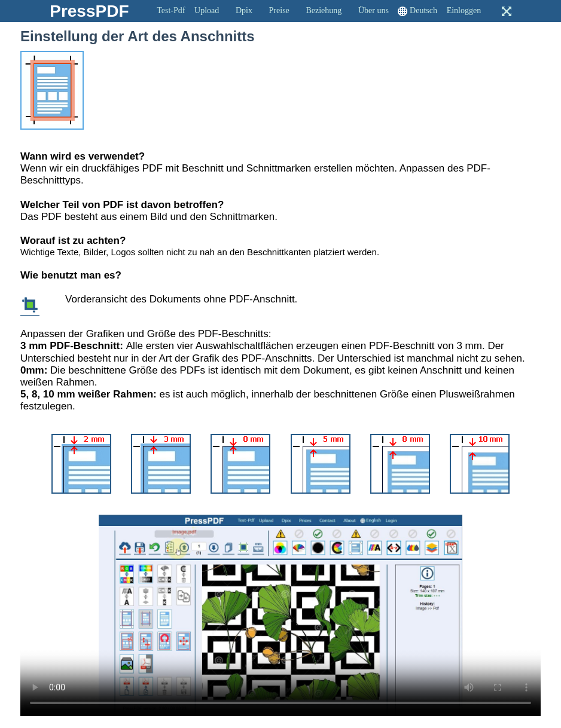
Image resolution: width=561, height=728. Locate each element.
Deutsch (423, 10)
